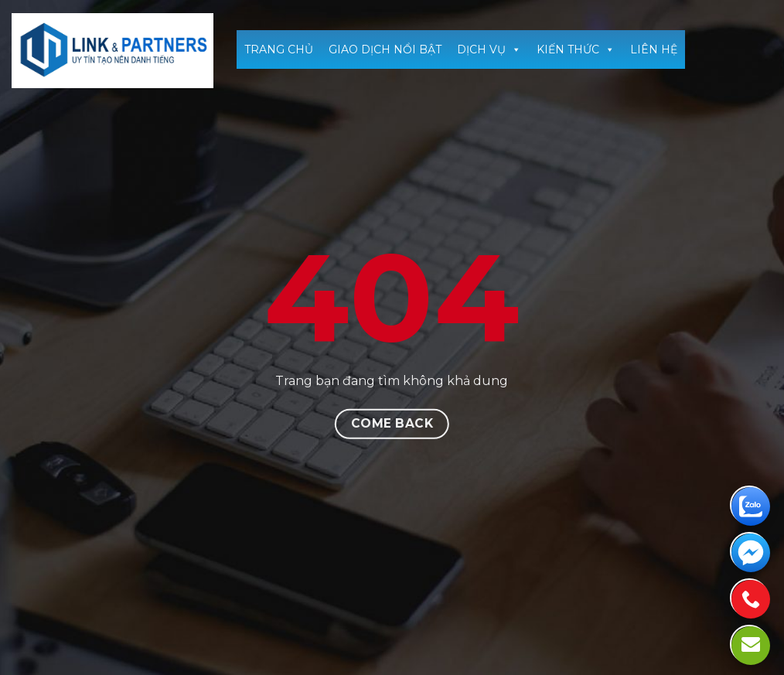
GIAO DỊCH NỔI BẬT (385, 49)
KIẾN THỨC (576, 49)
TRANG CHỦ (279, 49)
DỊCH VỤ (489, 49)
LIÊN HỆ (654, 49)
